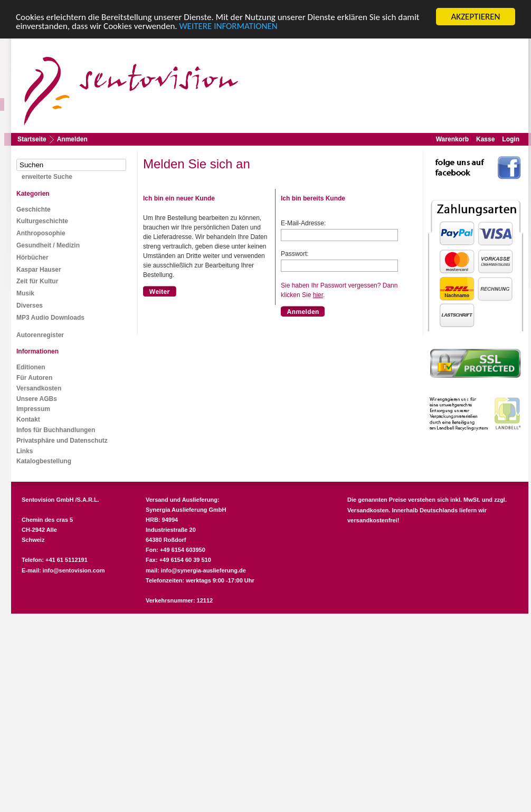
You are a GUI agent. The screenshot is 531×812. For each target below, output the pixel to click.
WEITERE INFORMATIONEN (229, 26)
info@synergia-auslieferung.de (203, 570)
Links (25, 451)
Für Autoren (34, 378)
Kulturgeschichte (42, 221)
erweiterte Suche (47, 177)
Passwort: (295, 254)
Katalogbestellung (44, 461)
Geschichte (34, 209)
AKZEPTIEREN (475, 17)
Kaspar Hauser (39, 270)
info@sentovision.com (74, 570)
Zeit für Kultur (37, 281)
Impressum (33, 409)
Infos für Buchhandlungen (56, 430)
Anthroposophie (41, 233)
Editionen (31, 367)
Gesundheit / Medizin (48, 245)
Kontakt (28, 419)
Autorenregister (40, 335)
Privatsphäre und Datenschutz (62, 441)
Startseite (32, 139)
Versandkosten (39, 388)
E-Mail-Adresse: (303, 223)
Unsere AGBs (37, 399)
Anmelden (72, 139)
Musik (25, 293)
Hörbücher (32, 257)
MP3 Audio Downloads (50, 318)
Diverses (30, 305)
